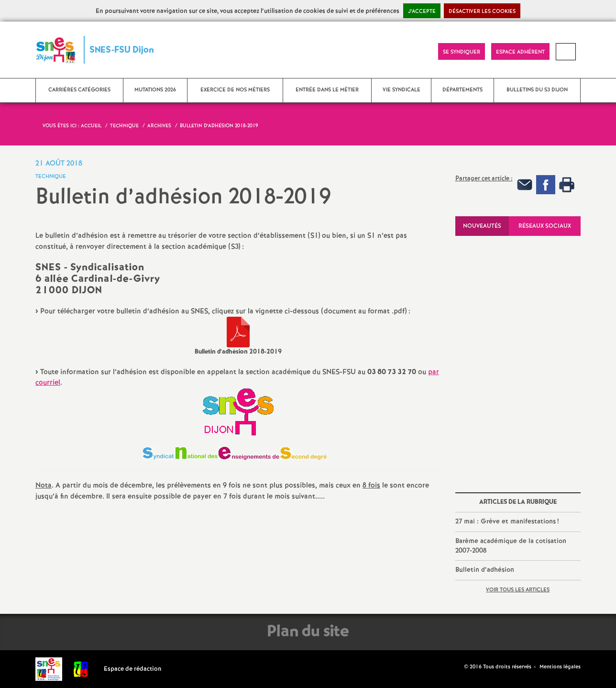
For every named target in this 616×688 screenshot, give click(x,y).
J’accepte (422, 11)
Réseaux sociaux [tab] (545, 226)
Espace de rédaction (133, 669)
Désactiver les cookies (482, 11)
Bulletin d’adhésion (485, 570)
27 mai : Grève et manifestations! (507, 522)
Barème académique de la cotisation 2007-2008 (511, 546)
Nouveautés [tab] (482, 226)
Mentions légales (560, 667)
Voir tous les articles (518, 590)
